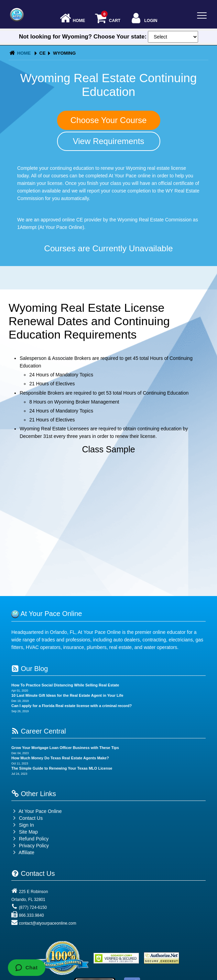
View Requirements (109, 141)
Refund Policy (34, 839)
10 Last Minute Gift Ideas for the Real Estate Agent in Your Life (67, 695)
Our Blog (30, 669)
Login (144, 19)
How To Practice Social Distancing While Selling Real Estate (65, 685)
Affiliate (23, 852)
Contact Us (27, 818)
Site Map (25, 832)
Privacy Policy (34, 846)
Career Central (39, 731)
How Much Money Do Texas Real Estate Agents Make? (60, 758)
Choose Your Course (108, 120)
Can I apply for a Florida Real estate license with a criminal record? (72, 706)
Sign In (23, 825)
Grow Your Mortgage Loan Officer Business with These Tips (65, 748)
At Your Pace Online (36, 811)
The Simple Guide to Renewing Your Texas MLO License (62, 768)
